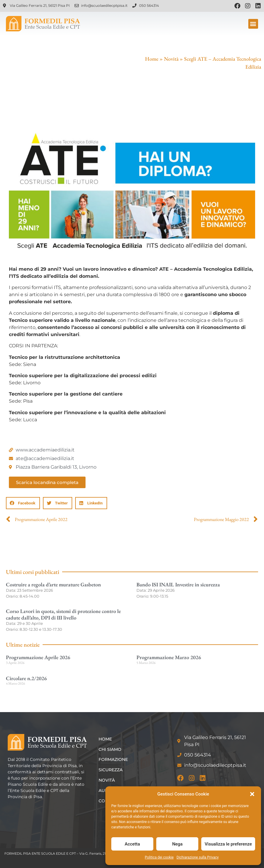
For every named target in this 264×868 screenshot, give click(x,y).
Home (152, 59)
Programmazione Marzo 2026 (169, 657)
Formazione (113, 759)
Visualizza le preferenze (228, 844)
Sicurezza (111, 770)
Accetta (132, 844)
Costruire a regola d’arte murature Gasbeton (53, 584)
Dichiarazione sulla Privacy (198, 857)
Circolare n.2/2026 (26, 678)
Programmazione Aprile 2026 (38, 657)
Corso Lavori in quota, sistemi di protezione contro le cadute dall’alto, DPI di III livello (63, 614)
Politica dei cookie (159, 857)
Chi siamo (110, 749)
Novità (171, 59)
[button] (252, 794)
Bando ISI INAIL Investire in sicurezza (178, 584)
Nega (177, 844)
